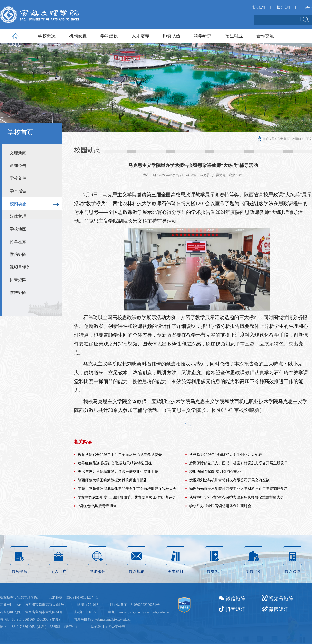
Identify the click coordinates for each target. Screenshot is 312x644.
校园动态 (18, 204)
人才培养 (140, 36)
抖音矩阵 (18, 280)
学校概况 (47, 36)
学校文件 (18, 178)
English (307, 7)
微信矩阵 (18, 254)
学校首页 (284, 139)
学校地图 (18, 229)
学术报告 (18, 191)
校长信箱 (283, 7)
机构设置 (78, 36)
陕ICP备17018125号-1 (82, 633)
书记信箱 (259, 7)
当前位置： (267, 139)
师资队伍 (172, 36)
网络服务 (98, 599)
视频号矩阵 (20, 267)
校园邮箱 (137, 599)
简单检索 (18, 242)
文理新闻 (18, 153)
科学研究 (203, 36)
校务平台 (20, 599)
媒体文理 (18, 216)
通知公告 (18, 166)
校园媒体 (293, 599)
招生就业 (234, 36)
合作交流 (265, 36)
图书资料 (176, 599)
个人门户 (59, 599)
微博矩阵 (18, 293)
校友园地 (215, 599)
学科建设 (109, 36)
